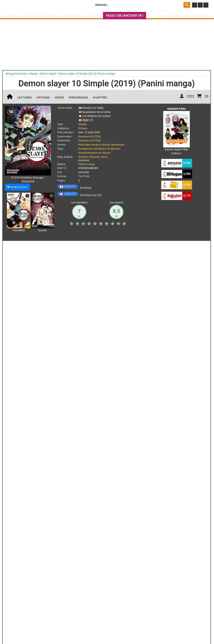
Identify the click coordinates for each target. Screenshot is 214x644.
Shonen (83, 128)
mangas (119, 605)
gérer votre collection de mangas (94, 608)
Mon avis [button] (94, 246)
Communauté (74, 16)
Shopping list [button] (56, 246)
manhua (138, 605)
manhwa (129, 605)
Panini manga (86, 164)
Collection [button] (34, 246)
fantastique (117, 145)
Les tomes (24, 97)
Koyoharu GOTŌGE (89, 136)
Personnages (78, 97)
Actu (25, 16)
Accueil (11, 16)
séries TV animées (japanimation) (166, 605)
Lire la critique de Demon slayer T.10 (31, 343)
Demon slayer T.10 (34, 312)
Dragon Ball (158, 10)
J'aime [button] (16, 246)
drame (106, 145)
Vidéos (59, 97)
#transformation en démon (94, 153)
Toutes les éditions (72, 554)
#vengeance (85, 149)
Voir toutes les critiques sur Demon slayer (72, 365)
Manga (39, 6)
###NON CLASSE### (140, 10)
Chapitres (100, 97)
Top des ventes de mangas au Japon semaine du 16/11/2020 (24, 281)
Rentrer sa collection (108, 630)
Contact (130, 630)
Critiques (43, 97)
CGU (123, 630)
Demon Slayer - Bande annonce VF (115, 277)
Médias (95, 16)
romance (96, 145)
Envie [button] (76, 246)
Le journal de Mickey (175, 10)
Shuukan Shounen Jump (93, 157)
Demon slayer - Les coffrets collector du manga (69, 279)
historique (84, 145)
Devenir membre (88, 630)
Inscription (200, 16)
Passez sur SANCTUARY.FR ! (125, 16)
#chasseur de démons (107, 149)
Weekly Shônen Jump (117, 10)
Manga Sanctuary (53, 605)
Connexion (178, 16)
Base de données (46, 16)
